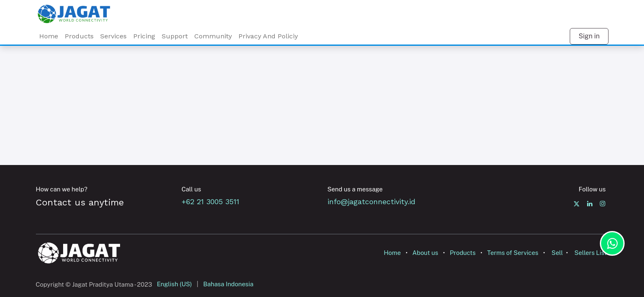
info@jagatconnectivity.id (372, 202)
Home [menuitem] (49, 36)
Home (392, 253)
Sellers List (590, 253)
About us (426, 253)
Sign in (589, 36)
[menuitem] (113, 36)
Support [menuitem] (175, 36)
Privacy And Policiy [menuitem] (268, 36)
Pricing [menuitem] (144, 36)
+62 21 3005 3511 (213, 202)
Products (463, 253)
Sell (557, 253)
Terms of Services (513, 253)
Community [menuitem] (213, 36)
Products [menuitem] (79, 36)
